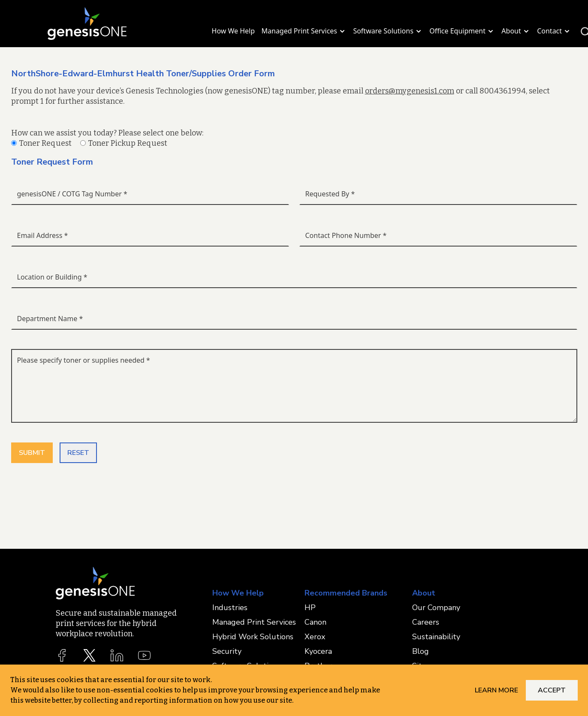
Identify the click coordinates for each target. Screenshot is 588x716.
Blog (421, 651)
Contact (554, 31)
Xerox (315, 637)
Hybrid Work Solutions (253, 637)
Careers (426, 622)
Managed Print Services (304, 31)
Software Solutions (388, 31)
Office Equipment (462, 31)
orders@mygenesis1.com (410, 91)
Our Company (436, 608)
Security (227, 651)
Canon (315, 622)
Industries (230, 608)
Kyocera (318, 651)
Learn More (496, 690)
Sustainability (436, 637)
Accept (552, 690)
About (516, 31)
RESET (78, 453)
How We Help (234, 31)
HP (310, 608)
